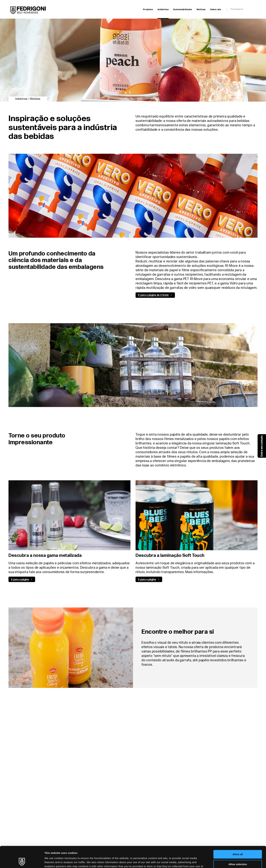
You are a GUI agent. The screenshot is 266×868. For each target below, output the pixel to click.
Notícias (201, 9)
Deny (238, 854)
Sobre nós (216, 9)
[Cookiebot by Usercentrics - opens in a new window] (22, 861)
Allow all (238, 834)
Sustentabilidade (183, 9)
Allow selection (238, 844)
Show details (178, 861)
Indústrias (163, 10)
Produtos (148, 9)
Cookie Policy (173, 850)
